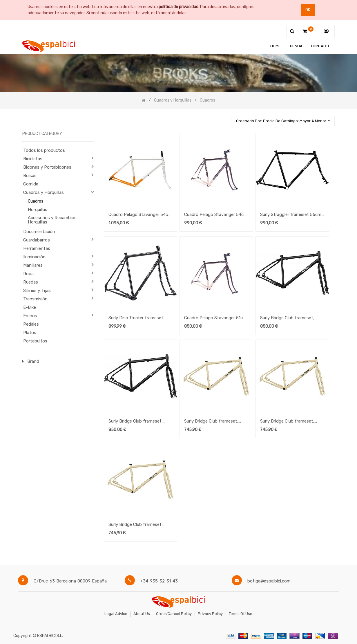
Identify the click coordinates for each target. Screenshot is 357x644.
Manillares (33, 265)
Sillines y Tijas (37, 291)
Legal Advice (116, 614)
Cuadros (36, 201)
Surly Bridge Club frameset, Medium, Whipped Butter (287, 422)
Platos (30, 333)
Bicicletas (33, 159)
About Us (142, 614)
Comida (31, 184)
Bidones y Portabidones (47, 167)
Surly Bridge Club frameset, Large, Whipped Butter (211, 422)
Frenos (30, 316)
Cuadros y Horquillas (44, 192)
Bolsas (30, 176)
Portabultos (35, 341)
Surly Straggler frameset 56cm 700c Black (291, 215)
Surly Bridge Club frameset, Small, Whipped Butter (136, 525)
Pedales (31, 324)
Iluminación (34, 257)
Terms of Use (241, 614)
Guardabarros (37, 240)
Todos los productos (44, 150)
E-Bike (30, 307)
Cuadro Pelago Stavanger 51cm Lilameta (215, 318)
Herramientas (37, 248)
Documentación (39, 232)
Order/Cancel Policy (174, 614)
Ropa (28, 274)
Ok (308, 10)
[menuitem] (276, 46)
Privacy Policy (210, 614)
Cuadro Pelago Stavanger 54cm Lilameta (216, 215)
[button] (283, 121)
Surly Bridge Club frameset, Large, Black (287, 318)
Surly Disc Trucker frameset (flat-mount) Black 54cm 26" (137, 318)
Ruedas (31, 282)
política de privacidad (178, 7)
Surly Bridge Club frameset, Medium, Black (136, 422)
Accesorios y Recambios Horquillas (52, 220)
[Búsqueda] (224, 118)
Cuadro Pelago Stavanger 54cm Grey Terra (140, 215)
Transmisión (35, 299)
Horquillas (38, 210)
